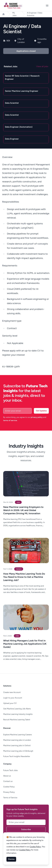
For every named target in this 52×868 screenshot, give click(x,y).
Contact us (8, 781)
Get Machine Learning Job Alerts (17, 709)
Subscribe (26, 829)
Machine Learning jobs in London (17, 740)
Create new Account (12, 692)
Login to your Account (13, 698)
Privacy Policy (9, 792)
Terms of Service (10, 798)
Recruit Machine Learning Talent (17, 720)
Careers (19, 569)
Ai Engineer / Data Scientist (35, 14)
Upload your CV (10, 703)
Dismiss (11, 859)
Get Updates (41, 411)
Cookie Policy (9, 787)
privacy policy (37, 417)
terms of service (10, 420)
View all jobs (42, 66)
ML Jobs (14, 14)
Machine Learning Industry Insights (18, 714)
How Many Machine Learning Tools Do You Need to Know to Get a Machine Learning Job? (24, 577)
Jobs (18, 502)
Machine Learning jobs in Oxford (17, 746)
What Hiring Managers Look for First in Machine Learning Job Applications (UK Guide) (25, 644)
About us (7, 776)
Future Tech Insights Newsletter (17, 756)
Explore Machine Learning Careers (18, 735)
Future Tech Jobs (10, 770)
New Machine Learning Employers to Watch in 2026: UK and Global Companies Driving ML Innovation (23, 510)
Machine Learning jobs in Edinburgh (18, 751)
